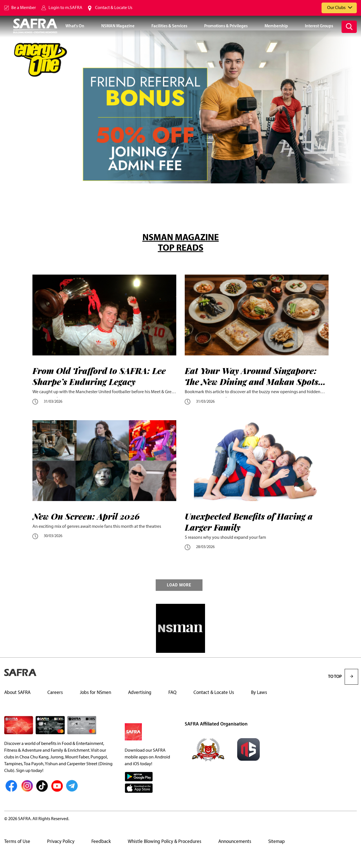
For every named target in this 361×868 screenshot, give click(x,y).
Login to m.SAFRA (65, 8)
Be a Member (24, 8)
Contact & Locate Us (114, 8)
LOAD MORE (179, 585)
